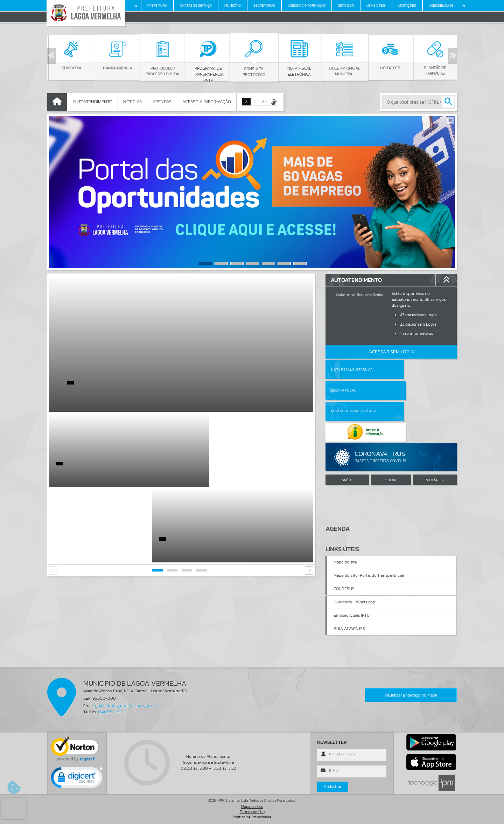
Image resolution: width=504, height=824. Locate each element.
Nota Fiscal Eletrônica (352, 370)
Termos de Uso (252, 812)
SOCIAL (391, 438)
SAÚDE (347, 438)
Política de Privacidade (252, 817)
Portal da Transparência (354, 390)
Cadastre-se (345, 295)
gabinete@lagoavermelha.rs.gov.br (126, 706)
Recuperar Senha (370, 295)
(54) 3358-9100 (112, 712)
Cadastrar (333, 787)
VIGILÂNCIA (435, 438)
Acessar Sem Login (391, 352)
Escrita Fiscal (409, 370)
